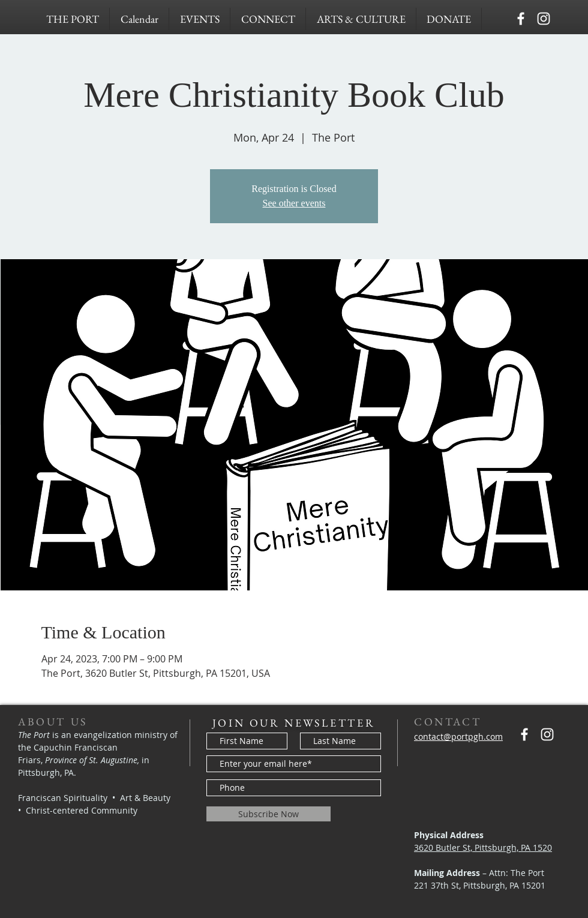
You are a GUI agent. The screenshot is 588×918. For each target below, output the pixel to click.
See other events (294, 203)
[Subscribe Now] (268, 814)
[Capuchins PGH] (521, 19)
